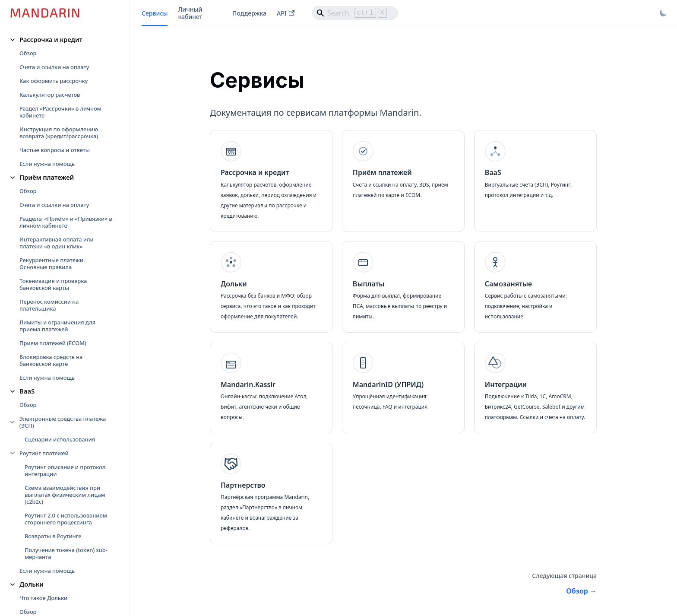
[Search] (355, 13)
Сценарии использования (60, 439)
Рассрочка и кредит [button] (51, 39)
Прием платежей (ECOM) (53, 343)
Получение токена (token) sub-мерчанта (66, 553)
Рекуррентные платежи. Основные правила (52, 264)
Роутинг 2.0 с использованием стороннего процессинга (66, 519)
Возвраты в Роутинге (53, 536)
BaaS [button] (27, 391)
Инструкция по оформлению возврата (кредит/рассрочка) (59, 133)
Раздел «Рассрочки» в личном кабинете (60, 112)
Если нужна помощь (47, 164)
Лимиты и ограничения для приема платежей (57, 326)
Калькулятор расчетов (50, 95)
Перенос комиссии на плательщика (49, 305)
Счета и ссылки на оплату (54, 67)
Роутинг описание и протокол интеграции (65, 470)
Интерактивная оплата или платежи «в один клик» (57, 243)
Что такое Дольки (43, 598)
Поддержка (249, 13)
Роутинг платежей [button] (44, 453)
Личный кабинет (190, 13)
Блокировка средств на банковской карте (51, 360)
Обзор (28, 53)
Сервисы (155, 13)
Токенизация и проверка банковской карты (53, 284)
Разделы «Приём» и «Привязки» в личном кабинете (66, 222)
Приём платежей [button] (47, 177)
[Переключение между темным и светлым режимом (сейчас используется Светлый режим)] (663, 13)
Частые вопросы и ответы (55, 150)
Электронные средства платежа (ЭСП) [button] (63, 422)
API (286, 13)
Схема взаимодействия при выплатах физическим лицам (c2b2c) (65, 495)
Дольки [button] (32, 584)
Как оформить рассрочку (54, 81)
